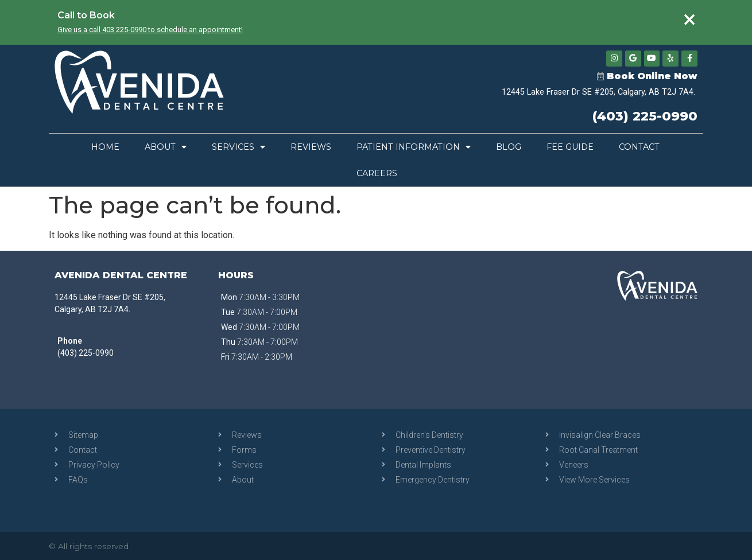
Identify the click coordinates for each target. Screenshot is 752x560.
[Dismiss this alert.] (689, 20)
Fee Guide (570, 147)
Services (239, 147)
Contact (639, 147)
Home (105, 147)
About (166, 147)
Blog (509, 147)
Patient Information (414, 147)
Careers (377, 173)
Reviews (311, 147)
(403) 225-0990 (645, 116)
